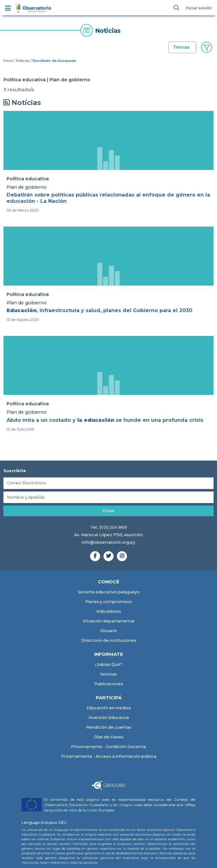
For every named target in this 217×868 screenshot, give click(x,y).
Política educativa (28, 179)
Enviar (108, 511)
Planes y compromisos (108, 602)
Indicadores (109, 611)
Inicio (8, 61)
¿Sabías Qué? (108, 664)
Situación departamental (109, 621)
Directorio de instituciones (109, 640)
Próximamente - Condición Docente (108, 747)
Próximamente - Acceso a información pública (109, 756)
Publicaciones (109, 684)
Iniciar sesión (199, 8)
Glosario (108, 631)
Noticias (23, 61)
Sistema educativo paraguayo (109, 592)
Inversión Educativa (109, 718)
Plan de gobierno (27, 187)
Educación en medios (109, 708)
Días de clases (109, 737)
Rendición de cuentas (109, 727)
